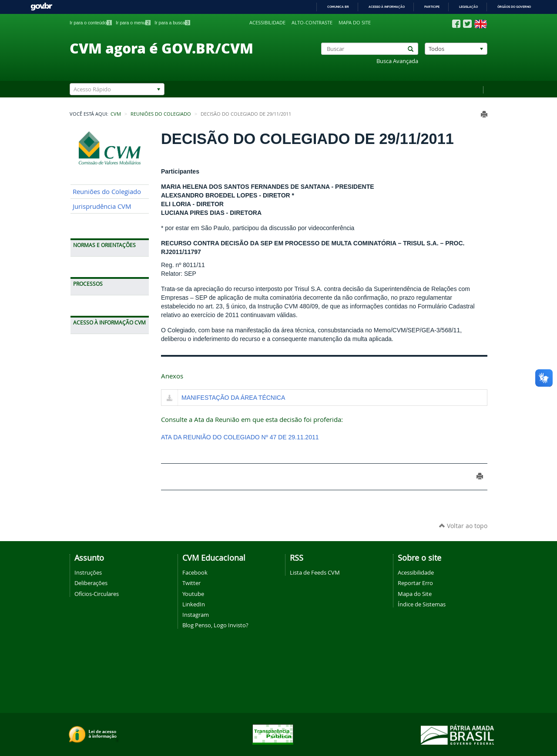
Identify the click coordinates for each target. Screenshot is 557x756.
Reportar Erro (415, 583)
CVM (116, 114)
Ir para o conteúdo (91, 23)
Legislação (468, 7)
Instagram (196, 615)
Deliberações (91, 583)
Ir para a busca (172, 23)
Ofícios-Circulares (97, 594)
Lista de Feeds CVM (315, 572)
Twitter (191, 583)
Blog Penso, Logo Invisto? (215, 625)
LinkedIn (194, 604)
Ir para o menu (133, 23)
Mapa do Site (415, 594)
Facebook (195, 572)
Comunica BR (338, 7)
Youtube (193, 594)
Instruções (88, 572)
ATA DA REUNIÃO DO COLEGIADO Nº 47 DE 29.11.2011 (240, 437)
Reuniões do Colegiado (161, 114)
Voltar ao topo (463, 526)
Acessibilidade (267, 23)
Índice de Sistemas (422, 604)
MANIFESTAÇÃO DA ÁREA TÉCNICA (233, 398)
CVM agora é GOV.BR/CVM (161, 48)
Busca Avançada (397, 61)
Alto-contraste (312, 23)
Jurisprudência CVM (102, 206)
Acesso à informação (387, 7)
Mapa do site (355, 23)
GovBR (41, 7)
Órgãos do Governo (514, 7)
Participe (432, 7)
